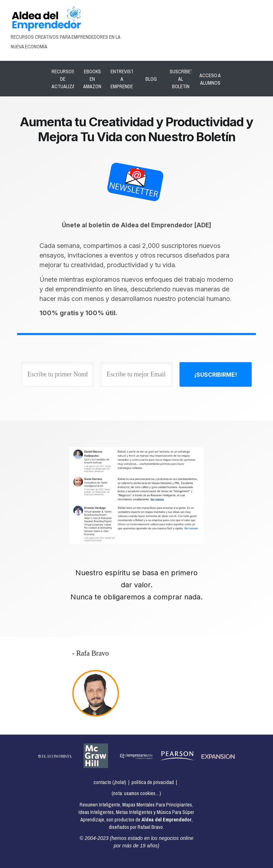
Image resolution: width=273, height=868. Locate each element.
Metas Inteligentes (134, 812)
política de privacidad (153, 782)
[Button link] (216, 374)
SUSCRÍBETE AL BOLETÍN (183, 79)
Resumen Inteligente (100, 805)
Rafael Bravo (150, 827)
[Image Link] (46, 19)
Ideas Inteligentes (96, 812)
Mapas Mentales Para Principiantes (157, 805)
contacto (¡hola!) (110, 782)
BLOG (151, 79)
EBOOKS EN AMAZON (92, 79)
